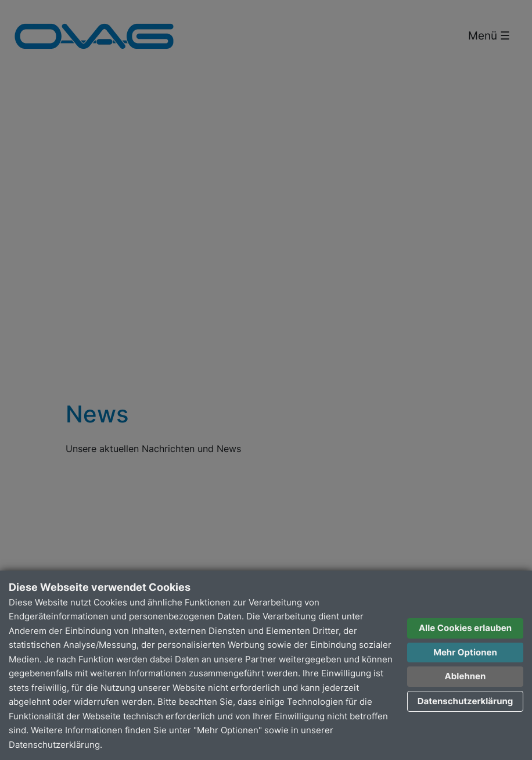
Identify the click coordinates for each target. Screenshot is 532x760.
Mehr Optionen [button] (465, 652)
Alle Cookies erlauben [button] (465, 628)
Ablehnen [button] (465, 676)
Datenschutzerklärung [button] (465, 701)
